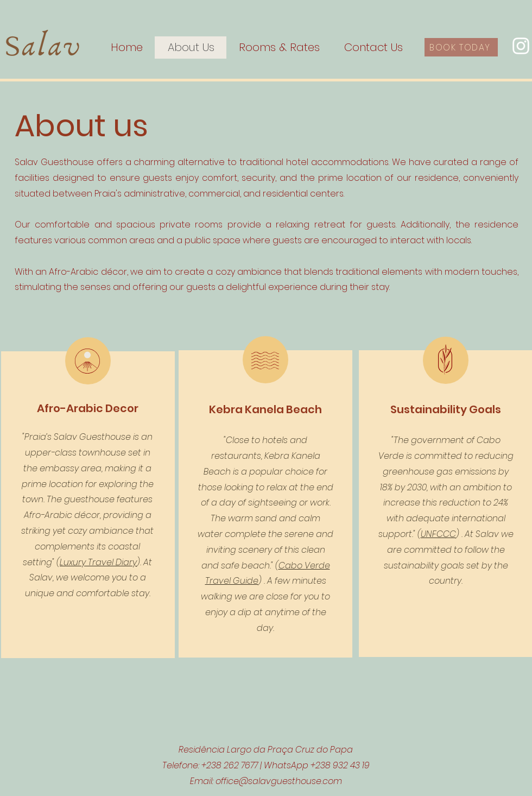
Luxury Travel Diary (98, 562)
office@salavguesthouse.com (279, 781)
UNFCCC (438, 534)
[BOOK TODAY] (461, 47)
